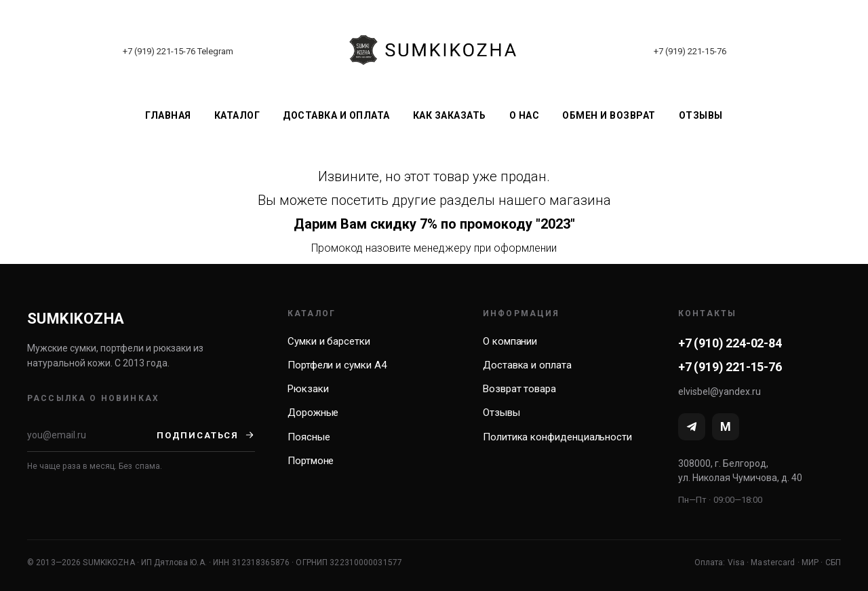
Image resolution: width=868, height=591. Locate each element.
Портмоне (311, 461)
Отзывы (701, 115)
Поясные (309, 437)
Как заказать (450, 115)
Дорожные (313, 413)
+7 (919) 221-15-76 (159, 51)
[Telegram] (692, 427)
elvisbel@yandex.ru (719, 392)
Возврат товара (519, 389)
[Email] (92, 435)
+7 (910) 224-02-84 (730, 343)
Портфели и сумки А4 (337, 365)
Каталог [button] (237, 115)
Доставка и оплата (336, 115)
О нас (525, 115)
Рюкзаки (308, 389)
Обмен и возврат (609, 115)
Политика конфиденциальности (557, 437)
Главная (168, 115)
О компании (510, 341)
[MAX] (726, 427)
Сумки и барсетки (329, 341)
